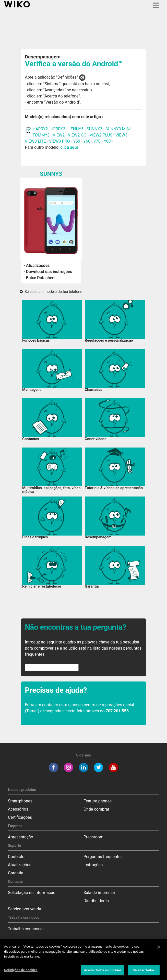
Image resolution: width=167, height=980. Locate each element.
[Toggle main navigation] (156, 5)
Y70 (97, 141)
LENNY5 (76, 129)
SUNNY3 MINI (118, 129)
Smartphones (20, 801)
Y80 (107, 141)
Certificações (20, 817)
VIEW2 (59, 135)
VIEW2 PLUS (101, 135)
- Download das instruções (48, 272)
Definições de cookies (21, 972)
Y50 (77, 141)
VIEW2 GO (77, 135)
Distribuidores (96, 901)
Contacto (16, 857)
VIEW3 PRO (59, 141)
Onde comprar (96, 809)
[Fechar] (159, 949)
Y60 (87, 141)
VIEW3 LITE (35, 141)
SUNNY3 (94, 129)
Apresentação (21, 837)
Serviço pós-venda (25, 909)
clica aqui (69, 147)
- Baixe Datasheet (40, 278)
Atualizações (20, 865)
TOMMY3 (41, 135)
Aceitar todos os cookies (103, 972)
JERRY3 (59, 129)
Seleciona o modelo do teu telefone (51, 292)
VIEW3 (121, 135)
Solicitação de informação (32, 893)
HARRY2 (40, 129)
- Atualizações (37, 265)
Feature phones (98, 801)
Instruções (93, 865)
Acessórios (18, 809)
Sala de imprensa (99, 893)
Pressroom (93, 837)
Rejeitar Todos (144, 972)
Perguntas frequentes (103, 857)
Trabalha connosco (25, 929)
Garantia (16, 873)
